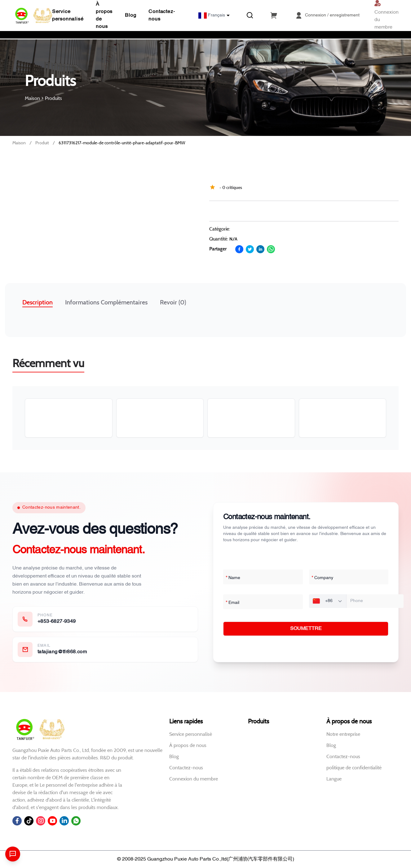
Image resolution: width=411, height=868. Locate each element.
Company (322, 578)
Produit (42, 143)
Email (232, 603)
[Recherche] (250, 16)
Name (233, 578)
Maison (19, 143)
